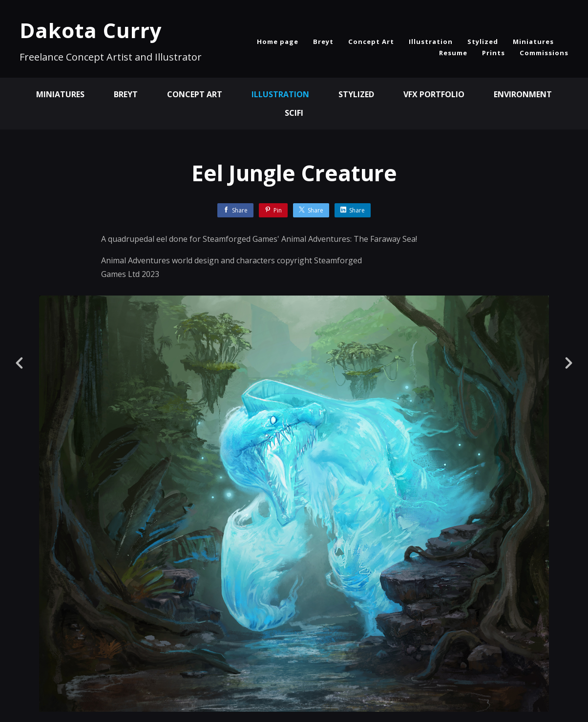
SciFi (294, 113)
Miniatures (533, 42)
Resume (453, 53)
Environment (523, 94)
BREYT (126, 94)
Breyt (323, 42)
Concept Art (371, 42)
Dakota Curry (91, 30)
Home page (278, 42)
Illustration (431, 42)
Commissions (544, 53)
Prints (493, 53)
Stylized (483, 42)
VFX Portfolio (434, 94)
